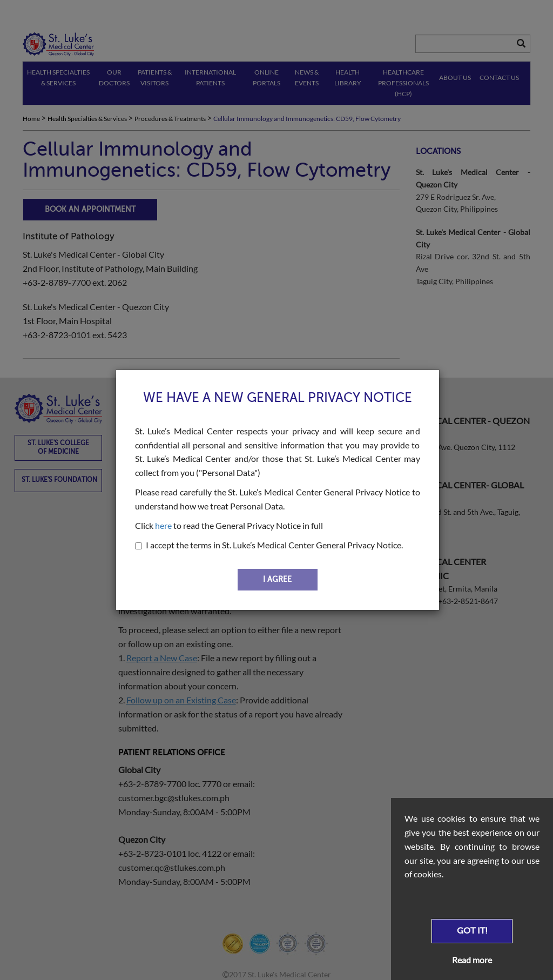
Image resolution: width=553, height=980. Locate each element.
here (163, 525)
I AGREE (277, 579)
